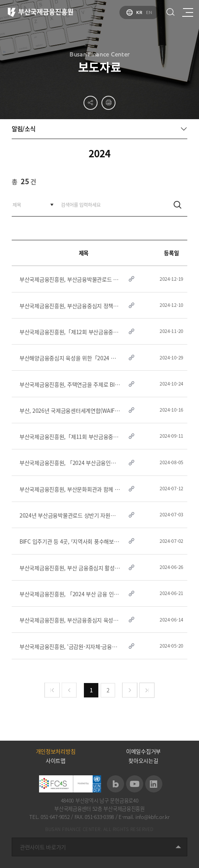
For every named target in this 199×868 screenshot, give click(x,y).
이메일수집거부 (143, 751)
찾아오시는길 (143, 761)
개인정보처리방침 (56, 751)
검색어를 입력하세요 (12, 194)
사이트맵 (56, 761)
